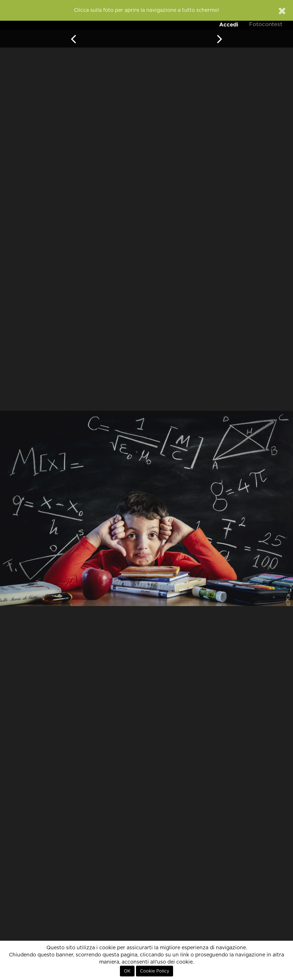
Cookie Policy (155, 971)
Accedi (229, 24)
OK (127, 971)
